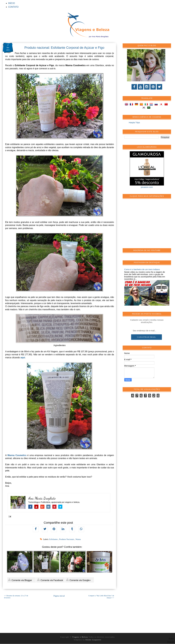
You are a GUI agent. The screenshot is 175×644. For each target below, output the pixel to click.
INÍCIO (12, 3)
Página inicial (59, 596)
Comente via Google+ (78, 580)
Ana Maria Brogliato (42, 498)
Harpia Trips (134, 122)
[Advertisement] (145, 225)
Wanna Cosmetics (17, 455)
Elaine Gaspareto (93, 640)
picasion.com (147, 187)
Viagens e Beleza (80, 637)
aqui (23, 358)
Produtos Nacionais (67, 539)
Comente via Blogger (20, 580)
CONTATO (13, 7)
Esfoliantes (54, 539)
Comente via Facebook (50, 580)
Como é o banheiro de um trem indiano (142, 269)
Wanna (78, 539)
